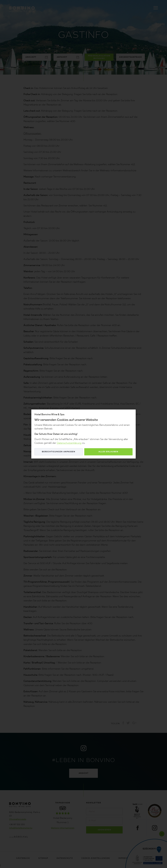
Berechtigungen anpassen (59, 452)
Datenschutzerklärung (69, 443)
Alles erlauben (108, 452)
